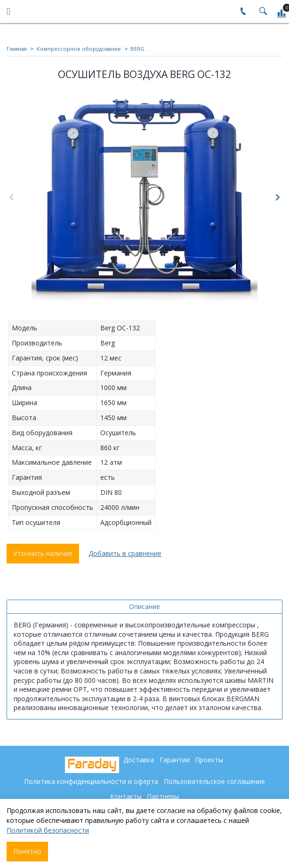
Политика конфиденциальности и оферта (91, 781)
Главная (17, 49)
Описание (144, 606)
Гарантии (175, 760)
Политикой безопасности (48, 830)
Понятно (27, 851)
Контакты (126, 796)
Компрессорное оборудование (79, 49)
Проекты (209, 760)
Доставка (139, 760)
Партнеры (163, 796)
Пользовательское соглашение (214, 781)
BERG (137, 49)
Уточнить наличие (43, 553)
